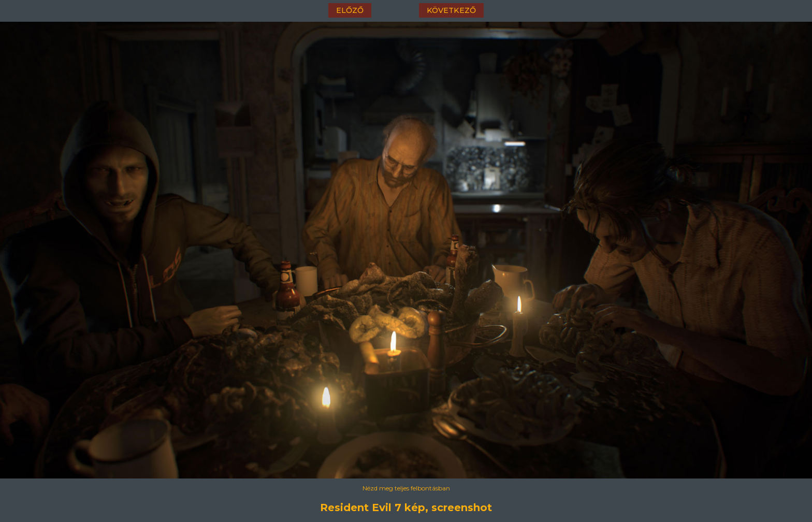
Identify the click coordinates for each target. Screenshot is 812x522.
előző (350, 10)
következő (451, 10)
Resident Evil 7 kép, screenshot (406, 508)
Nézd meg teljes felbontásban (406, 488)
